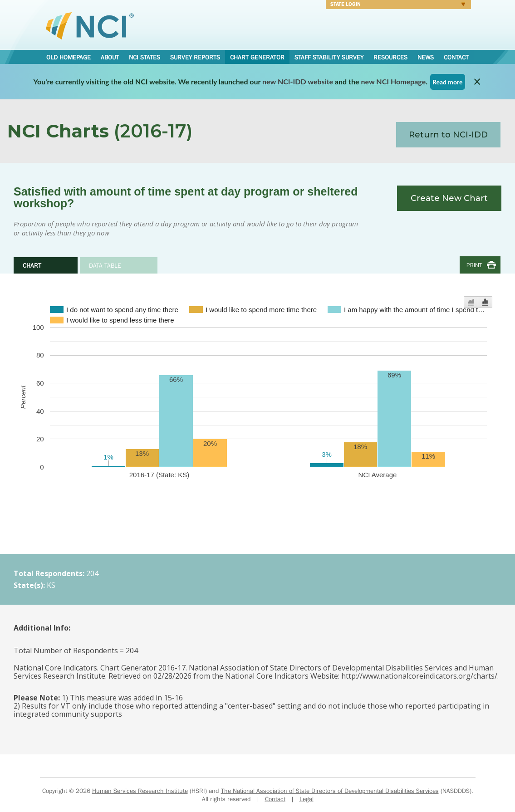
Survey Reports (195, 57)
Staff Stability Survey (329, 57)
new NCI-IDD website (298, 81)
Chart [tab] (32, 265)
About (110, 57)
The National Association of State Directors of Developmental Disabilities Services (330, 791)
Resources (390, 57)
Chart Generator (257, 57)
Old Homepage (69, 57)
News (426, 57)
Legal (307, 799)
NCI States (145, 57)
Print (474, 265)
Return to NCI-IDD (448, 135)
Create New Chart (449, 198)
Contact (456, 57)
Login (395, 5)
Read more (448, 82)
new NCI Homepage (394, 81)
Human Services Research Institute (140, 791)
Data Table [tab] (105, 265)
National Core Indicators (90, 25)
